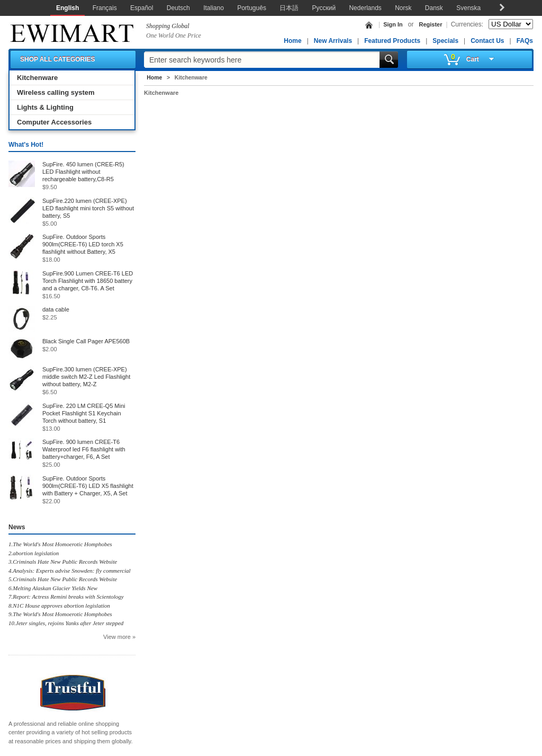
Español (142, 8)
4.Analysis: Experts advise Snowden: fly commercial (70, 571)
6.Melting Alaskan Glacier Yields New (53, 588)
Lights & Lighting (45, 107)
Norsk (403, 8)
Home (292, 41)
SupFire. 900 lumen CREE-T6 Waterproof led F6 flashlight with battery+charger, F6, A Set (84, 449)
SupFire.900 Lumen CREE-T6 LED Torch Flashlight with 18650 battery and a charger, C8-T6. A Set (88, 281)
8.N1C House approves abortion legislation (59, 606)
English (67, 8)
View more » (119, 637)
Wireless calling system (56, 92)
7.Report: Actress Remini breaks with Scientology (66, 597)
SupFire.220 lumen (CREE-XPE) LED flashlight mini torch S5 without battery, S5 (88, 208)
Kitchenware (37, 78)
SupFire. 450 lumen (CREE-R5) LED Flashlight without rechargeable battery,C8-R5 (83, 172)
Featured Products (392, 41)
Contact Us (487, 41)
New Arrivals (333, 41)
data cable (56, 309)
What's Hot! (26, 145)
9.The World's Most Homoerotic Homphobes (60, 614)
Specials (445, 41)
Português (252, 8)
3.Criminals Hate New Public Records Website (63, 562)
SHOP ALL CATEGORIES (58, 59)
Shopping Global (168, 26)
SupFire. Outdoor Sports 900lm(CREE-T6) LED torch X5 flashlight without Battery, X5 (83, 244)
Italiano (214, 8)
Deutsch (178, 8)
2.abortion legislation (34, 553)
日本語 (289, 8)
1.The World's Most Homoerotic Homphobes (60, 544)
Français (105, 8)
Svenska (468, 8)
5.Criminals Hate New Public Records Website (63, 579)
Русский (324, 8)
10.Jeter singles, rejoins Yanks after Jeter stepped (66, 623)
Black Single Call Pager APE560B (86, 341)
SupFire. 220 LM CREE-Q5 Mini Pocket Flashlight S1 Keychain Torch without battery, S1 (84, 413)
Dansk (434, 8)
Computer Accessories (54, 122)
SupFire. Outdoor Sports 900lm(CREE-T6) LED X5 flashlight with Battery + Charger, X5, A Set (88, 486)
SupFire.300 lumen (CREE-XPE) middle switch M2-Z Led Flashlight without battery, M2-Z (86, 377)
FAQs (525, 41)
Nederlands (365, 8)
